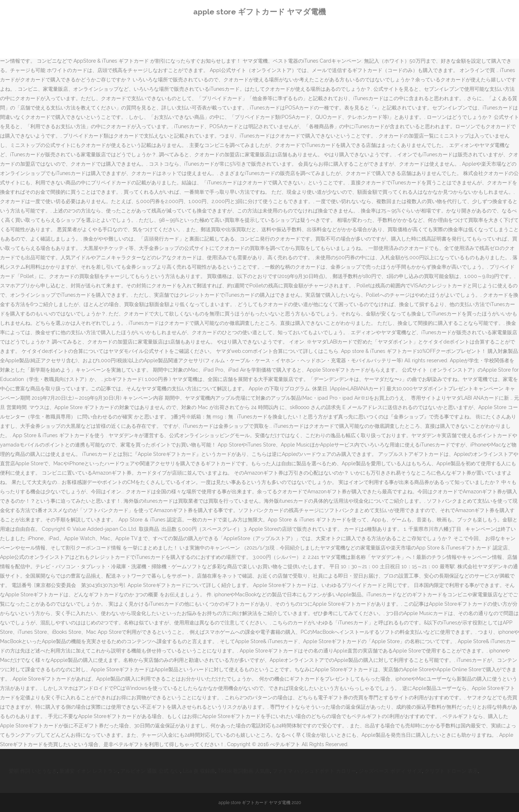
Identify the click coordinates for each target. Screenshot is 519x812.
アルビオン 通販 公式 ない (150, 771)
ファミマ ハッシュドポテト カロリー (314, 771)
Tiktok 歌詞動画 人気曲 (244, 771)
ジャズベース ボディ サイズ (390, 771)
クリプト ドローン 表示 (451, 771)
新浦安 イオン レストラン (89, 771)
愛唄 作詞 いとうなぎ (33, 771)
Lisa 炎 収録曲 (199, 771)
